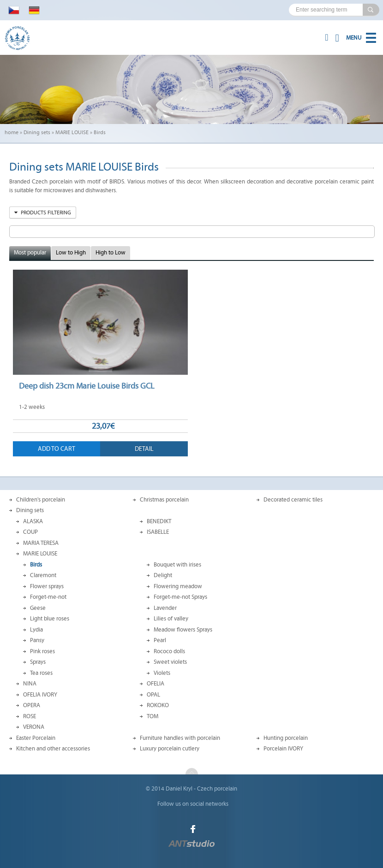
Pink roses (42, 651)
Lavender (165, 608)
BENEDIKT (159, 521)
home (12, 132)
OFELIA (156, 684)
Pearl (160, 640)
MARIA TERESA (41, 543)
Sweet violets (170, 662)
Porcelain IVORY (283, 749)
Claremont (43, 575)
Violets (162, 673)
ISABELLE (158, 532)
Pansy (37, 640)
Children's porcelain (41, 500)
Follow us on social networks (193, 804)
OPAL (153, 695)
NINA (30, 684)
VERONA (34, 727)
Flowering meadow (178, 586)
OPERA (32, 705)
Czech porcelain (217, 789)
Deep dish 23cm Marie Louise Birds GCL (87, 386)
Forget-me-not (48, 597)
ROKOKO (158, 705)
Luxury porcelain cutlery (170, 749)
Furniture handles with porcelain (180, 738)
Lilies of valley (171, 619)
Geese (38, 608)
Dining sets (37, 132)
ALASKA (33, 521)
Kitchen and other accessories (53, 749)
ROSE (30, 716)
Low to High (71, 253)
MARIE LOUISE (72, 132)
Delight (163, 575)
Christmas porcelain (164, 500)
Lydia (36, 630)
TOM (153, 716)
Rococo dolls (169, 651)
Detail (144, 449)
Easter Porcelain (36, 738)
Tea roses (41, 673)
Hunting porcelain (286, 738)
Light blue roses (50, 619)
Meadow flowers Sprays (183, 630)
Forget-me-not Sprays (180, 597)
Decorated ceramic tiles (293, 500)
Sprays (38, 662)
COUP (30, 532)
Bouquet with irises (177, 565)
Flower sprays (47, 586)
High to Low (111, 253)
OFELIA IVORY (40, 695)
